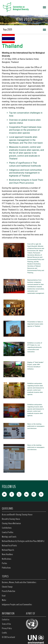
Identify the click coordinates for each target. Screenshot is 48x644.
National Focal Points (9, 546)
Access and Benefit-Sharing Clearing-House (17, 515)
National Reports (8, 550)
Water (4, 600)
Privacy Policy (7, 628)
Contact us (6, 620)
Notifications (7, 559)
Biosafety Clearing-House (11, 519)
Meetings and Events (9, 537)
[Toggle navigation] (44, 7)
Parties (5, 563)
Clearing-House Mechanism (11, 523)
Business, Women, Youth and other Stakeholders (19, 582)
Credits (4, 633)
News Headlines (7, 554)
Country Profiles (8, 532)
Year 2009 (8, 30)
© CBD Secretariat (9, 637)
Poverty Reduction (9, 591)
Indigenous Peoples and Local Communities (17, 604)
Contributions (7, 528)
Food (4, 596)
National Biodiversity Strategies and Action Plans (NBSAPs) (23, 541)
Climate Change (7, 587)
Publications (6, 568)
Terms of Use (6, 624)
